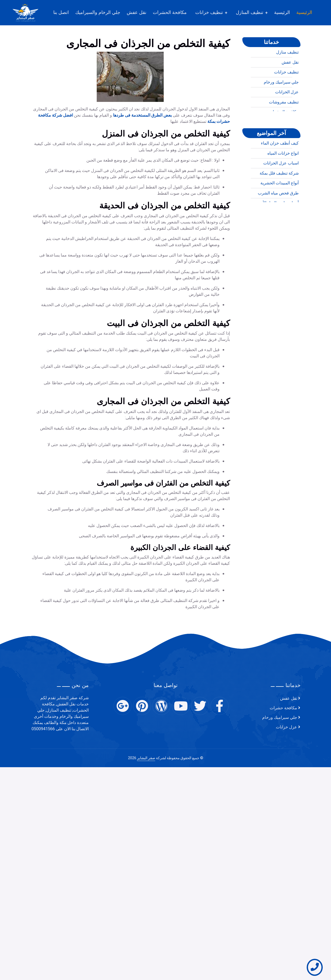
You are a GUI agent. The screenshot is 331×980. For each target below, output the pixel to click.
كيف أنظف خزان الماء (280, 167)
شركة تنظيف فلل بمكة (279, 196)
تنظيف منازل (287, 76)
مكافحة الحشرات (170, 12)
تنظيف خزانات (209, 12)
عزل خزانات (287, 727)
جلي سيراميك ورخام (281, 105)
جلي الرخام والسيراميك (98, 12)
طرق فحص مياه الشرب (278, 216)
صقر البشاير (146, 758)
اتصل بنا (61, 12)
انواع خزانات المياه (283, 176)
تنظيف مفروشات (284, 125)
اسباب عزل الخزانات (281, 186)
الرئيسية (304, 12)
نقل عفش (137, 12)
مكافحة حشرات (283, 708)
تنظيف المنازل (250, 12)
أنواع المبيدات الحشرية (280, 206)
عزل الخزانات (287, 115)
